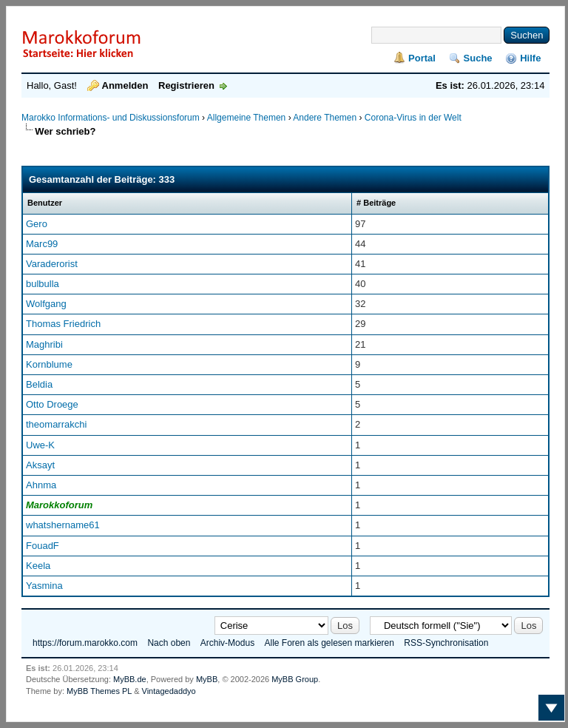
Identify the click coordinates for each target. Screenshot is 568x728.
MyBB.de (130, 679)
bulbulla (43, 284)
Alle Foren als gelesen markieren (329, 643)
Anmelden (125, 85)
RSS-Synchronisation (446, 643)
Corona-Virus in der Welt (413, 118)
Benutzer (45, 203)
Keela (38, 566)
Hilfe (530, 58)
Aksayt (40, 465)
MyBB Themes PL (99, 691)
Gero (37, 224)
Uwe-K (40, 445)
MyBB (207, 679)
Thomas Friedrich (63, 324)
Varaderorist (52, 264)
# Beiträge (376, 203)
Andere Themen (325, 118)
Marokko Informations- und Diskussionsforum (111, 118)
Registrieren (186, 85)
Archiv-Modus (227, 643)
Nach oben (169, 643)
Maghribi (44, 344)
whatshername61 (63, 525)
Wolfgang (46, 304)
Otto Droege (52, 404)
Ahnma (41, 485)
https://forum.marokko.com (85, 643)
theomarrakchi (56, 424)
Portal (422, 58)
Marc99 (42, 244)
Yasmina (44, 586)
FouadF (43, 546)
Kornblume (49, 364)
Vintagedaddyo (169, 691)
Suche (478, 58)
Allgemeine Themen (247, 118)
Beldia (39, 384)
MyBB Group (295, 679)
